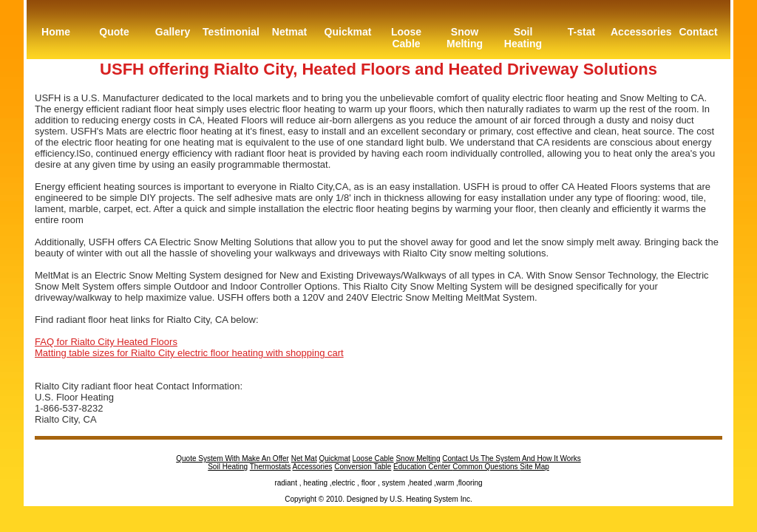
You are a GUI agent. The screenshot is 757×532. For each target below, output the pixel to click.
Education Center (423, 467)
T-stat (581, 32)
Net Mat (304, 458)
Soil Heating (523, 38)
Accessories (640, 32)
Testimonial (231, 32)
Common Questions (486, 467)
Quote (114, 32)
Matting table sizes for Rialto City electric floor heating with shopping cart (189, 353)
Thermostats (271, 467)
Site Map (534, 467)
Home (56, 32)
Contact (698, 32)
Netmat (289, 32)
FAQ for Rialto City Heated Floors (106, 342)
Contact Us (461, 458)
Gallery (173, 32)
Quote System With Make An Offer (232, 458)
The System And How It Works (530, 458)
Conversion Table (363, 467)
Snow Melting (465, 38)
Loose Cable (406, 38)
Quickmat (348, 32)
